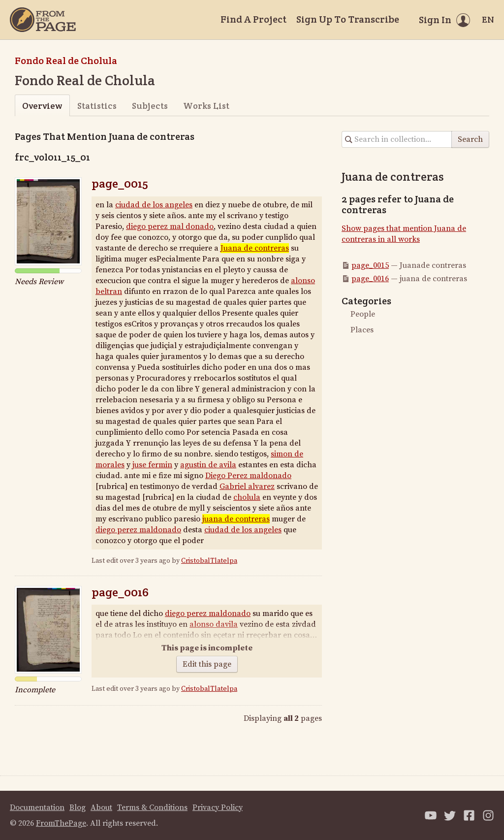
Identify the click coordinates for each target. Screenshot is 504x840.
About (101, 808)
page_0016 (120, 592)
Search (470, 139)
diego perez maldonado (170, 226)
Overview (42, 106)
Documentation (37, 808)
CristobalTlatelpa (209, 561)
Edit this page (207, 664)
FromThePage (61, 823)
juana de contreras (236, 519)
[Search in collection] (397, 139)
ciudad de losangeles (243, 530)
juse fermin (152, 465)
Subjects (150, 106)
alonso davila (214, 624)
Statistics (97, 106)
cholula (247, 497)
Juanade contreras (255, 248)
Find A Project (253, 19)
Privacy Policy (218, 808)
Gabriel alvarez (247, 486)
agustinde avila (208, 465)
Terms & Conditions (152, 808)
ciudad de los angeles (154, 205)
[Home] (43, 20)
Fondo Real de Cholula (66, 61)
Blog (78, 808)
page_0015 (120, 183)
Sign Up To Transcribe (348, 19)
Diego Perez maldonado (248, 476)
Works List (206, 106)
